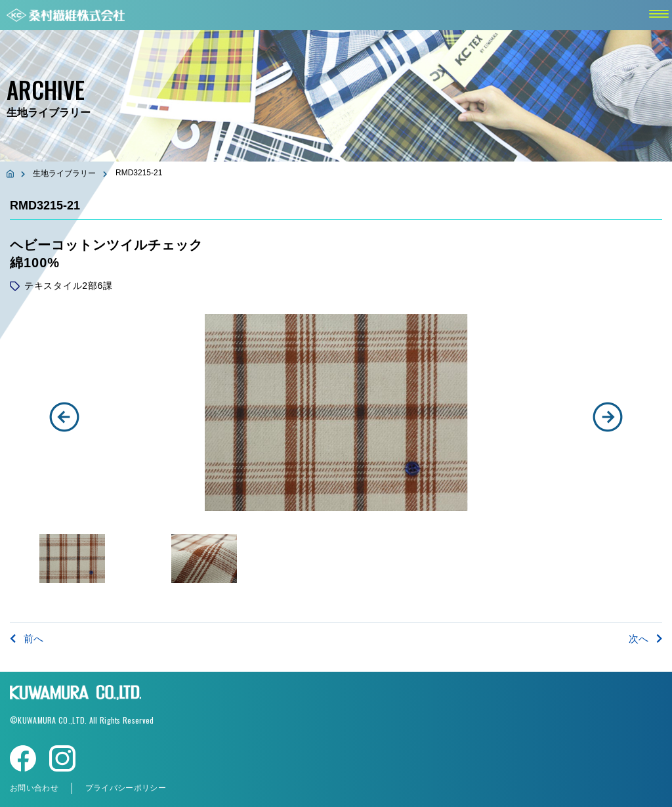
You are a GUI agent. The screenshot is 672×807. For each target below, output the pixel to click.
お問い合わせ (34, 788)
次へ (645, 639)
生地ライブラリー (64, 173)
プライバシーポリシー (126, 788)
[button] (64, 417)
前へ (27, 639)
